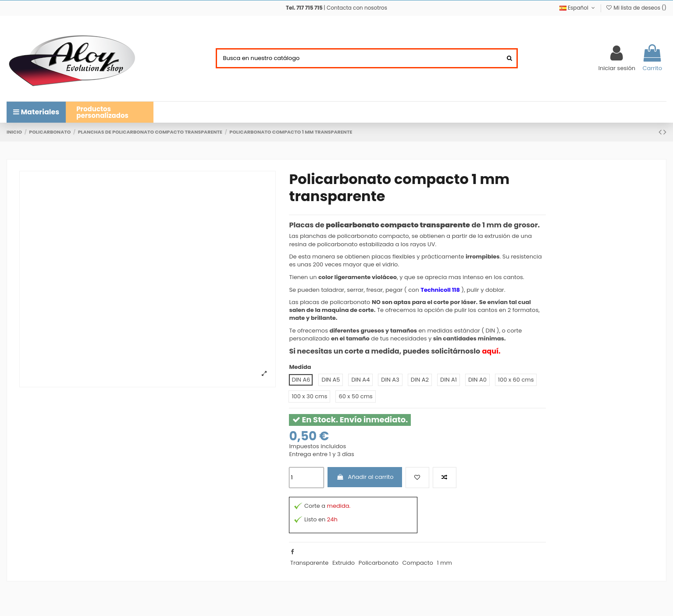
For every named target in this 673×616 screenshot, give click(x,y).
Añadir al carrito (365, 477)
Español (578, 8)
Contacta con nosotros (357, 8)
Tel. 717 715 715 (304, 8)
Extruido (344, 563)
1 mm (444, 563)
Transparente (309, 563)
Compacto (418, 563)
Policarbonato (379, 563)
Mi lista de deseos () (636, 8)
